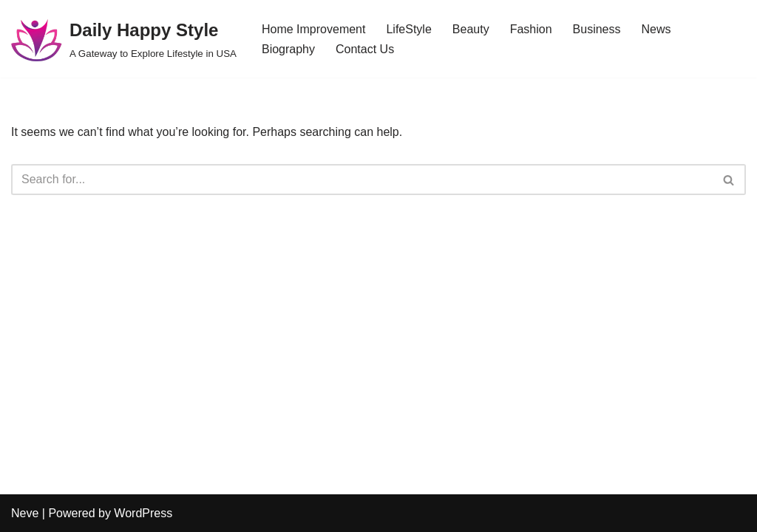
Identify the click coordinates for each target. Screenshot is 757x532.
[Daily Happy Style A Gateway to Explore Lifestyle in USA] (124, 39)
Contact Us (365, 49)
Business (597, 29)
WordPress (143, 513)
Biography (288, 49)
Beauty (471, 29)
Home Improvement (314, 29)
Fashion (531, 29)
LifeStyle (408, 29)
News (656, 29)
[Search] (362, 180)
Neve (25, 513)
